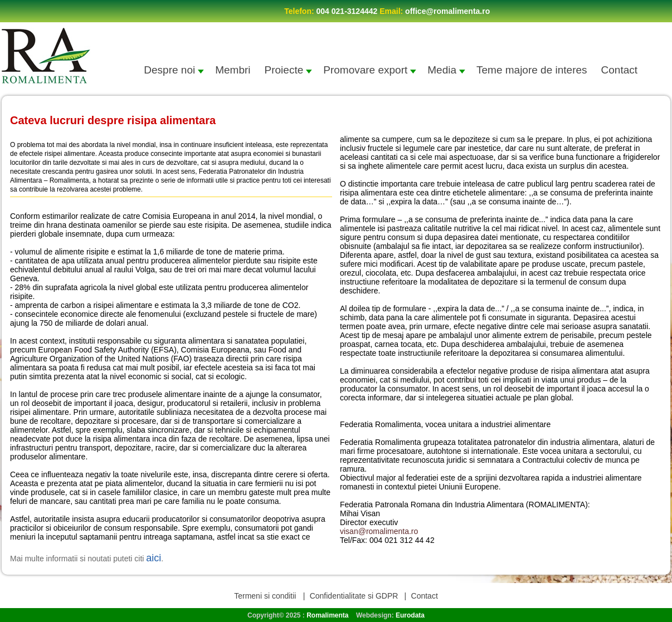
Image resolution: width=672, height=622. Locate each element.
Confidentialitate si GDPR (354, 596)
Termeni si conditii (266, 596)
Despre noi (174, 70)
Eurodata (410, 615)
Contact (619, 70)
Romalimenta (327, 615)
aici (154, 558)
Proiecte (289, 70)
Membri (233, 70)
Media (446, 70)
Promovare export (370, 70)
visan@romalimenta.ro (379, 531)
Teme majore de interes (532, 70)
